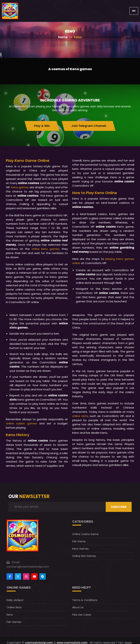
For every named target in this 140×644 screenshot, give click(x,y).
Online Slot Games (84, 556)
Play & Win (42, 126)
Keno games (20, 187)
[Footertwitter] (18, 576)
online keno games (45, 249)
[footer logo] (23, 535)
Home (63, 37)
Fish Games (14, 622)
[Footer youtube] (34, 576)
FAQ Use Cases (82, 615)
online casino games (21, 423)
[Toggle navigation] (134, 11)
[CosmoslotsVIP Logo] (10, 11)
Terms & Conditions (85, 600)
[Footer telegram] (43, 576)
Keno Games (80, 549)
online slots (80, 416)
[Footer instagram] (26, 576)
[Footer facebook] (10, 576)
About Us (78, 607)
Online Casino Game (85, 534)
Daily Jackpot (15, 600)
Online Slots (14, 607)
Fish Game (79, 541)
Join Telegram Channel (89, 126)
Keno (10, 615)
